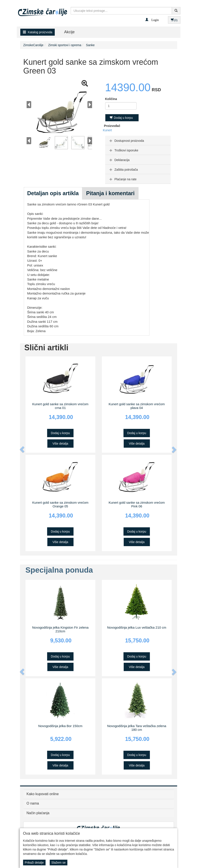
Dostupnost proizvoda (126, 141)
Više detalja (60, 444)
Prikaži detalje (34, 863)
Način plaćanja (38, 813)
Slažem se (58, 863)
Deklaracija (119, 160)
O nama (33, 803)
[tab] (138, 140)
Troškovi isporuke (123, 150)
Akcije (69, 32)
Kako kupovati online (43, 794)
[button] (152, 20)
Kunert (107, 130)
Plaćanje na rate (122, 179)
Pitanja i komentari (110, 193)
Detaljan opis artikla (53, 193)
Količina (111, 99)
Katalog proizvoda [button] (38, 32)
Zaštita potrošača (123, 170)
